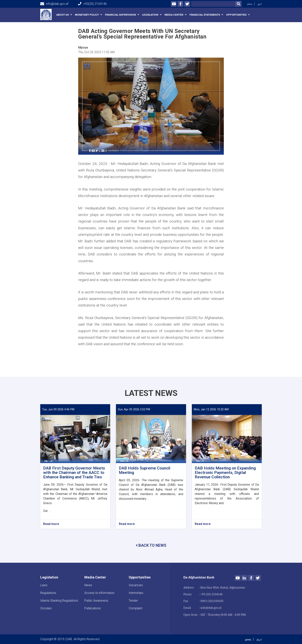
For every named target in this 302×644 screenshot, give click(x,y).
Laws (44, 585)
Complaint (135, 608)
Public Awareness (96, 601)
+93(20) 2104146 (92, 4)
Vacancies (136, 585)
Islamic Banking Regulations (59, 601)
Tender (133, 601)
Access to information (99, 593)
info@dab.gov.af (54, 4)
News (88, 585)
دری (260, 4)
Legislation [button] (150, 15)
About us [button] (62, 15)
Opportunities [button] (236, 15)
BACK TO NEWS (151, 545)
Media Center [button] (174, 15)
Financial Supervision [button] (120, 15)
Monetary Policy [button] (87, 15)
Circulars (46, 608)
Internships (136, 593)
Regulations (48, 593)
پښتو (250, 4)
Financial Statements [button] (205, 15)
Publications (93, 608)
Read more (51, 524)
